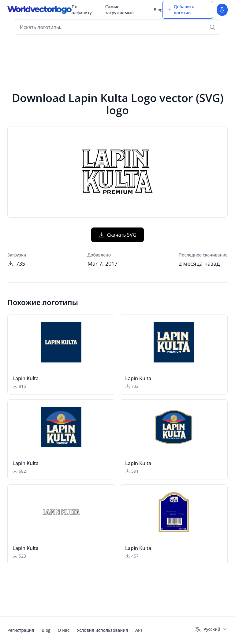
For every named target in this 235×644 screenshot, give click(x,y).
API (139, 630)
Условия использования (102, 630)
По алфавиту (82, 10)
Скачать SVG (118, 235)
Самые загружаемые (119, 10)
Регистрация (21, 630)
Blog (158, 10)
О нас (64, 630)
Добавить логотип (181, 10)
